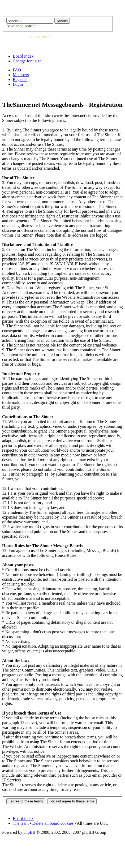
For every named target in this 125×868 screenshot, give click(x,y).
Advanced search (21, 26)
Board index (23, 56)
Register (20, 80)
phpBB (29, 832)
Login (18, 84)
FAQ (17, 70)
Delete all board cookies (53, 823)
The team (21, 823)
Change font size (27, 61)
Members (21, 75)
